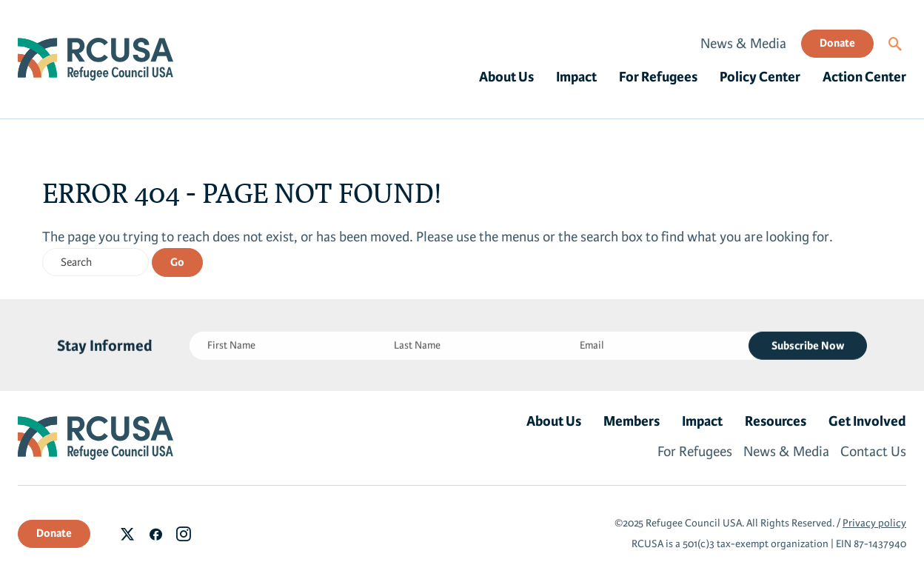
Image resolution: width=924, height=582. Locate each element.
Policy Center (760, 77)
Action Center (864, 77)
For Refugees (658, 77)
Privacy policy (874, 523)
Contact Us (873, 452)
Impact (576, 77)
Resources (776, 421)
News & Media (743, 44)
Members (632, 421)
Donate (837, 43)
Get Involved (867, 421)
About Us (506, 77)
